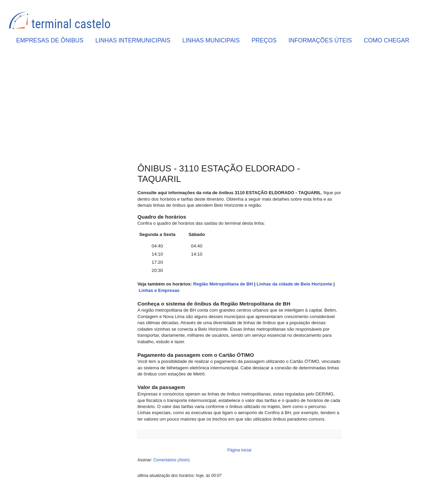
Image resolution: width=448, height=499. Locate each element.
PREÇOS (264, 40)
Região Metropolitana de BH (223, 284)
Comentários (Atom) (172, 460)
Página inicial (239, 450)
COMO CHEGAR (387, 40)
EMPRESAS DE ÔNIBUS (50, 40)
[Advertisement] (239, 106)
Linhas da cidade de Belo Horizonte (294, 284)
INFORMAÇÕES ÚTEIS (320, 40)
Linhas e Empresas (159, 290)
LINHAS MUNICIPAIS (211, 40)
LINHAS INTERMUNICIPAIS (133, 40)
